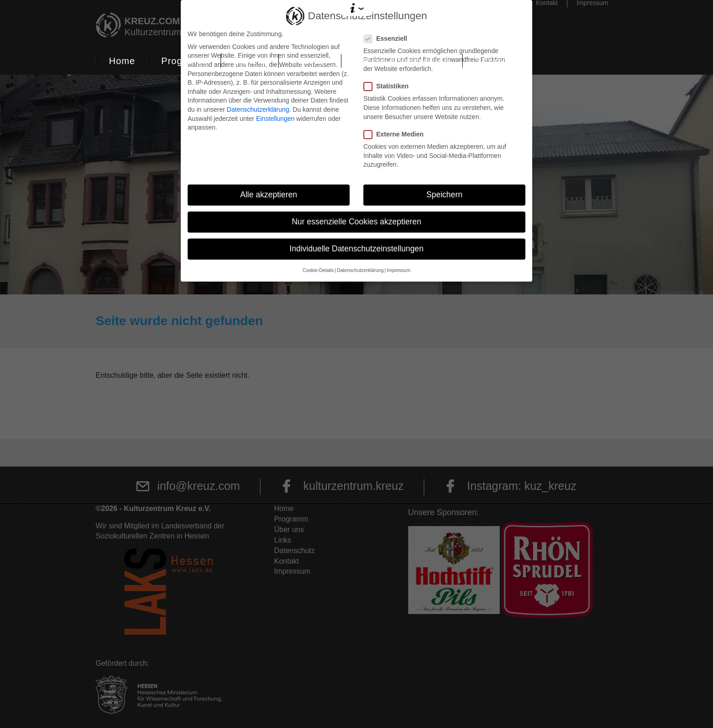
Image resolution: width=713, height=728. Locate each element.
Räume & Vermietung (402, 61)
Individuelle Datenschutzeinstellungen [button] (357, 249)
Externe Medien (396, 134)
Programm (184, 61)
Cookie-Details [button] (318, 270)
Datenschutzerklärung (258, 109)
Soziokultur (501, 61)
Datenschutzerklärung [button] (360, 270)
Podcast (310, 61)
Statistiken (389, 86)
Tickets (250, 61)
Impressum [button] (399, 270)
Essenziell (388, 39)
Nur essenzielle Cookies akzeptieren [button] (356, 222)
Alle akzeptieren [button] (269, 195)
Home (122, 61)
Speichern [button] (445, 195)
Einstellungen (275, 119)
